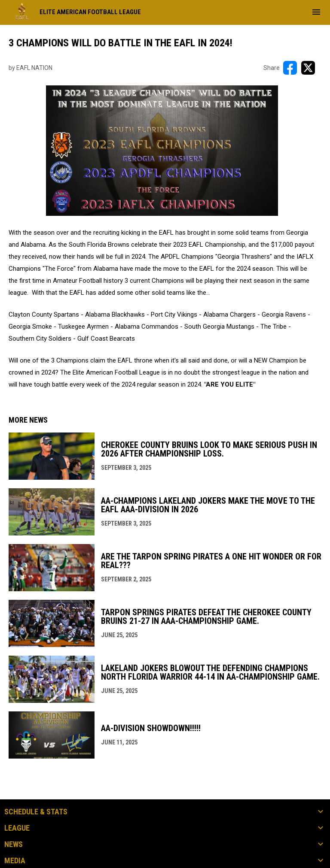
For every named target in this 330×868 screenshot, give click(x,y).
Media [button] (15, 861)
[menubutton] (316, 12)
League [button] (17, 828)
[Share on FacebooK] (290, 68)
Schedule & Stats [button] (36, 812)
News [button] (14, 844)
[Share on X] (308, 68)
